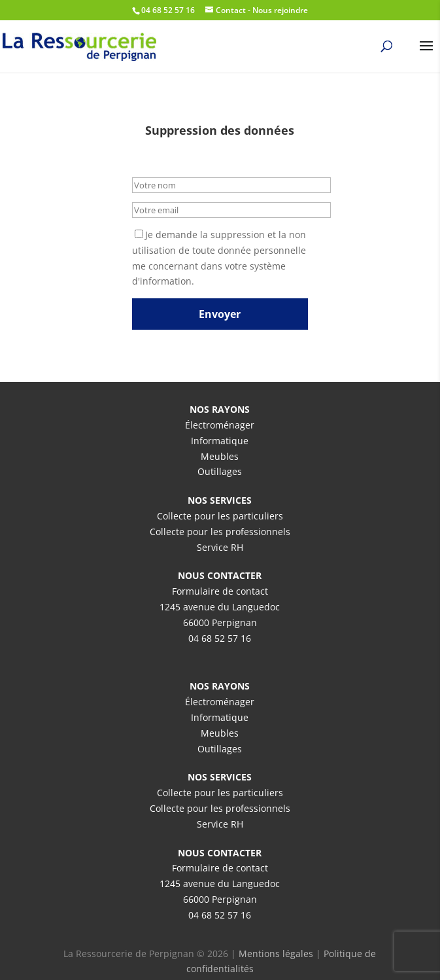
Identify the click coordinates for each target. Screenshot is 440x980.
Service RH (220, 547)
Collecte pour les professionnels (220, 532)
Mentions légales (276, 954)
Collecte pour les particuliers (220, 516)
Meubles (220, 456)
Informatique (220, 441)
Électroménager (220, 425)
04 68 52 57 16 (220, 638)
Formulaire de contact (220, 591)
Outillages (220, 471)
